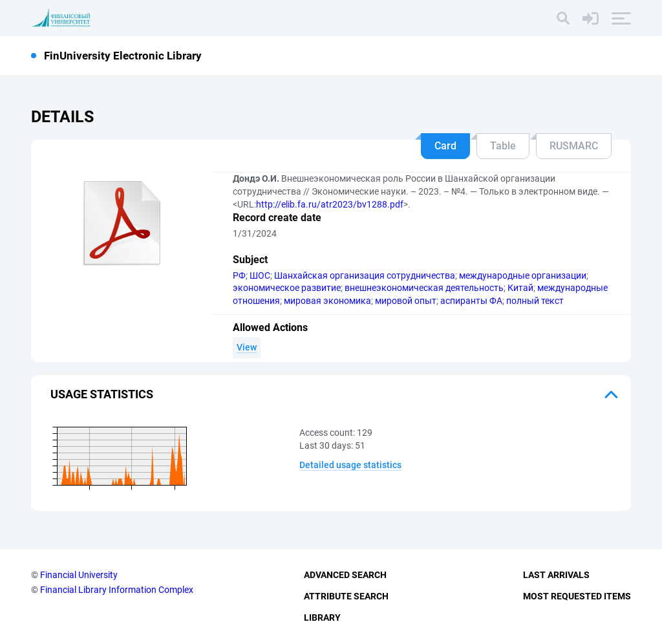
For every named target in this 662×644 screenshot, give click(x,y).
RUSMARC (574, 146)
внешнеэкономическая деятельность (424, 288)
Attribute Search (346, 596)
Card (445, 146)
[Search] (563, 18)
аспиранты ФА (471, 301)
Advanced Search (345, 575)
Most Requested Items (577, 596)
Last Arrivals (556, 575)
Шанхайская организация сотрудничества (365, 275)
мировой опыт (406, 301)
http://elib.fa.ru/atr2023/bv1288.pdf (330, 204)
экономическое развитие (287, 288)
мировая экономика (327, 301)
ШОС (260, 275)
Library (322, 617)
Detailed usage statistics (350, 465)
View (247, 347)
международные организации (523, 275)
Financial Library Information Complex (117, 590)
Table (503, 146)
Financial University (79, 575)
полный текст (535, 301)
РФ (239, 275)
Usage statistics (102, 394)
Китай (520, 288)
